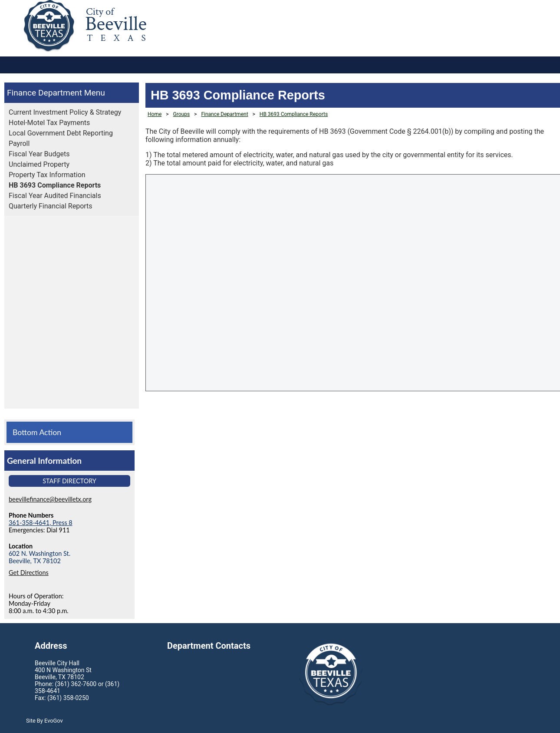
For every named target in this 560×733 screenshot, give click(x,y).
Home (155, 114)
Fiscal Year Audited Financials (55, 196)
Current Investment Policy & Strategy (65, 112)
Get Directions (29, 573)
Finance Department (44, 93)
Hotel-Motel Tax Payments (49, 123)
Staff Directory (69, 481)
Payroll (19, 144)
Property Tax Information (47, 175)
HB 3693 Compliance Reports (55, 185)
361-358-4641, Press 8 (41, 523)
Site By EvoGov (44, 721)
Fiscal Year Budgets (39, 154)
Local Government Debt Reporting (61, 133)
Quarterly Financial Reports (51, 206)
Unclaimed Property (39, 164)
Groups (182, 114)
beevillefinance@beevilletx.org (50, 499)
